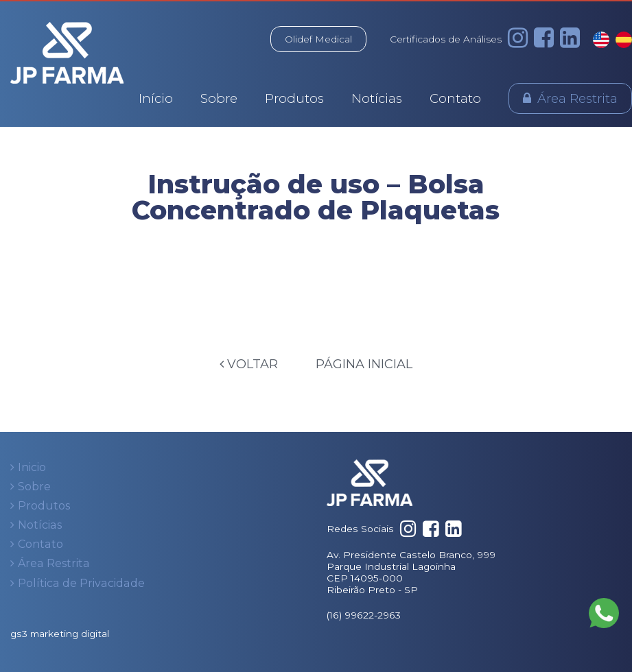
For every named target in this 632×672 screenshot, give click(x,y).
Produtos (294, 98)
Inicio (32, 467)
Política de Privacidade (81, 583)
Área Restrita (577, 98)
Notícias (377, 98)
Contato (455, 98)
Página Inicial (364, 364)
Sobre (219, 98)
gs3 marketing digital (60, 634)
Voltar (249, 364)
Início (156, 98)
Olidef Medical (318, 39)
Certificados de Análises (446, 39)
